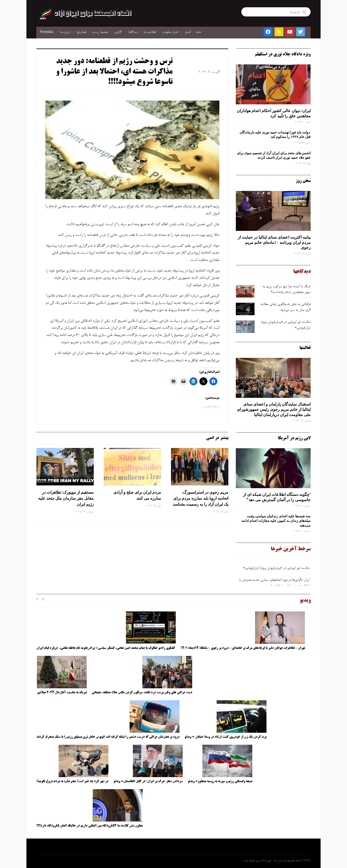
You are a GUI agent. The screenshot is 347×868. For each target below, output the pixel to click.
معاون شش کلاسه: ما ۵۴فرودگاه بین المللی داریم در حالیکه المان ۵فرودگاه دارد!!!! (89, 826)
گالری (118, 32)
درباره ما (65, 32)
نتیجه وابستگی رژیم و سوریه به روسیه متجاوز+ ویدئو (220, 781)
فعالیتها (81, 32)
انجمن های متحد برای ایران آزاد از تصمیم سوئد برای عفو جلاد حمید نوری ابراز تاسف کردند (274, 155)
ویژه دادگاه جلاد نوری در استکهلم (283, 54)
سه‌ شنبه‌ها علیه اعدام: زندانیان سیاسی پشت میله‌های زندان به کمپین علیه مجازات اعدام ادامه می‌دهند (276, 521)
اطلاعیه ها (150, 32)
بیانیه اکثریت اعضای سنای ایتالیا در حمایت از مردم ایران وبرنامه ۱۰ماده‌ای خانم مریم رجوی (274, 242)
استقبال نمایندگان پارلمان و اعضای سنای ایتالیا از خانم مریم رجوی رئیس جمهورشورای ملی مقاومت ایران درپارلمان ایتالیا (274, 409)
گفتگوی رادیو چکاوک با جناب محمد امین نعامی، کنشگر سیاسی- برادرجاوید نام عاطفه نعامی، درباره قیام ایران (106, 648)
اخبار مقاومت (170, 32)
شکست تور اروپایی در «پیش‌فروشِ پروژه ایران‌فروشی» (276, 570)
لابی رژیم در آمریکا (294, 438)
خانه (198, 32)
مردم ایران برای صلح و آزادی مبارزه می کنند (137, 495)
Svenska (46, 32)
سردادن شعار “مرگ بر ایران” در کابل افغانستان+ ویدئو (148, 781)
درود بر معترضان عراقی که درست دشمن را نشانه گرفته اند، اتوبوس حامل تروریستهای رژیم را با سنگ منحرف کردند (108, 737)
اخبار (188, 32)
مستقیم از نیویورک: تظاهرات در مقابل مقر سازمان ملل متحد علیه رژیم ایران (66, 498)
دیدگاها (133, 32)
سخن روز (303, 181)
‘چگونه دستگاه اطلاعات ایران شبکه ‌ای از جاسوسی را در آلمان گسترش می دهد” (277, 497)
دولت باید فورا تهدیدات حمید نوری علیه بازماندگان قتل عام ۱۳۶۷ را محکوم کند (275, 135)
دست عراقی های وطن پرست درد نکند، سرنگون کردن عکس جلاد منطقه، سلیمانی (142, 693)
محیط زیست (100, 32)
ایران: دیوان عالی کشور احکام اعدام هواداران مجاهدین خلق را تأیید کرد (274, 113)
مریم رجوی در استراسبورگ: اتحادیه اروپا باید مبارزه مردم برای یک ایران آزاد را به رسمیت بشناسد (201, 498)
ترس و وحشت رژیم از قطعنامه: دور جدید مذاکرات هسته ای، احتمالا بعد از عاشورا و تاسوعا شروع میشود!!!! (114, 72)
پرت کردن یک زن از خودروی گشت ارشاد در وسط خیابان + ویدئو (225, 737)
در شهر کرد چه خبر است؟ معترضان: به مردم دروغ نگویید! (72, 781)
